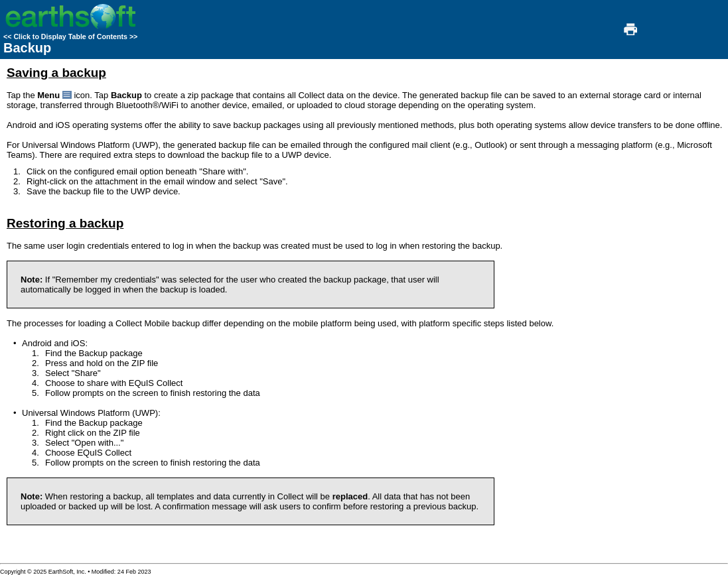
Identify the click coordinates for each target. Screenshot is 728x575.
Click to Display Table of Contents (70, 36)
